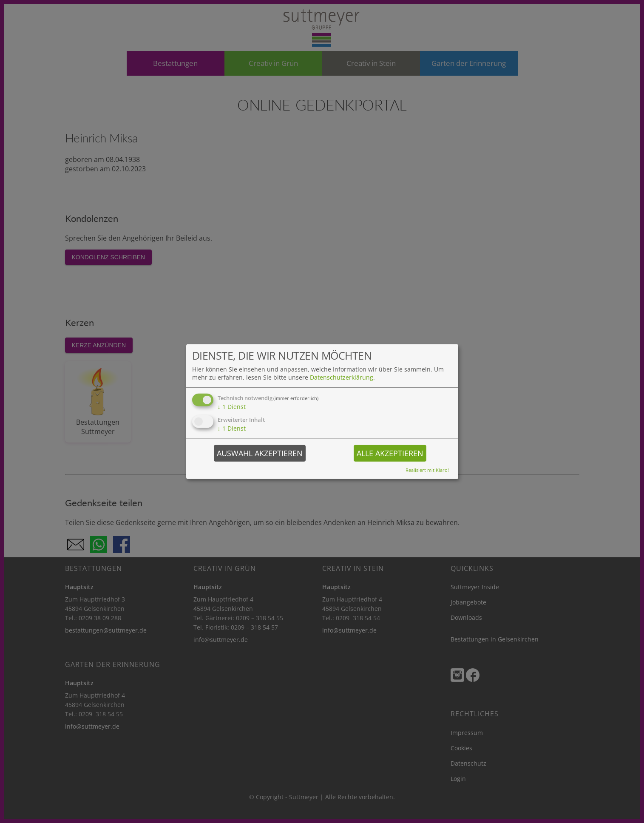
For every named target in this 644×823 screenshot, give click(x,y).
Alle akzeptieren (390, 453)
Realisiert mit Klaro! (427, 470)
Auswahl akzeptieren (260, 453)
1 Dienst (232, 407)
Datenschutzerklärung (342, 377)
